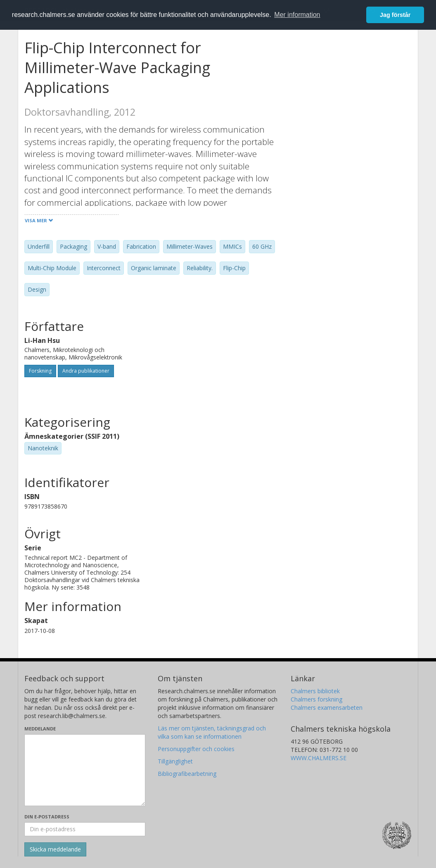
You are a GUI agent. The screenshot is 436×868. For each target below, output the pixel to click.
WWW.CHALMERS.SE (319, 758)
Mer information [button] (297, 15)
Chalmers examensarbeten (327, 707)
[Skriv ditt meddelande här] (85, 770)
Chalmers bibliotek (315, 691)
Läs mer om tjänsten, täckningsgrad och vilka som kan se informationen (212, 732)
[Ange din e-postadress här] (85, 829)
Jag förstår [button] (395, 15)
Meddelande (40, 729)
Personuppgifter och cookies (196, 749)
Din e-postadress (47, 817)
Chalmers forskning (316, 699)
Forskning (40, 371)
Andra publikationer (86, 371)
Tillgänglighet (175, 761)
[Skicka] (55, 849)
